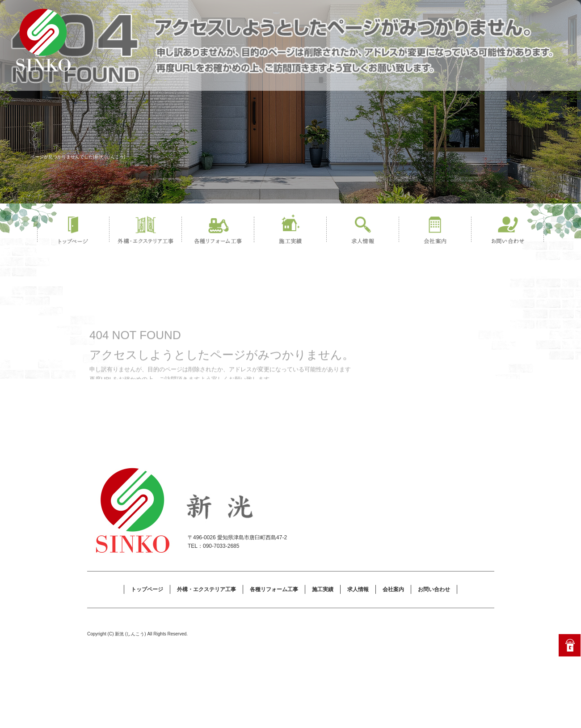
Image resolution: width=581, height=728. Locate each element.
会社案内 (435, 230)
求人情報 (363, 230)
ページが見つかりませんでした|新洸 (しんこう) (78, 157)
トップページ (73, 230)
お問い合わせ (508, 230)
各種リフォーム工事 (218, 230)
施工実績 (290, 230)
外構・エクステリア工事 (146, 230)
